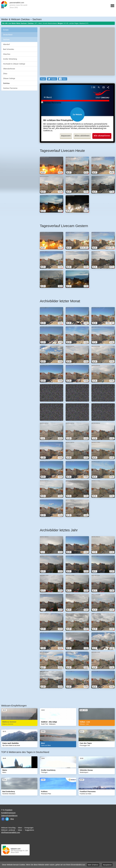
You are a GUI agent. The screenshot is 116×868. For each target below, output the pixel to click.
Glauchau (7, 54)
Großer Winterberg (10, 59)
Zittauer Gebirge (9, 78)
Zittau (5, 74)
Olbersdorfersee (9, 69)
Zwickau (6, 83)
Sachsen (6, 40)
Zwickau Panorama (10, 88)
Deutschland (8, 35)
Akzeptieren (107, 865)
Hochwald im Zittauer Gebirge (14, 64)
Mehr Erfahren (93, 865)
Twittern (54, 79)
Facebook (3, 819)
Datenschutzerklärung (9, 816)
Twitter (7, 819)
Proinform (9, 810)
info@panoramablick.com (11, 832)
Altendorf (6, 44)
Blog (12, 819)
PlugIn (43, 79)
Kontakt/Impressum (8, 813)
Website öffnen (77, 114)
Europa (6, 30)
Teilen (64, 79)
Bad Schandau (9, 49)
